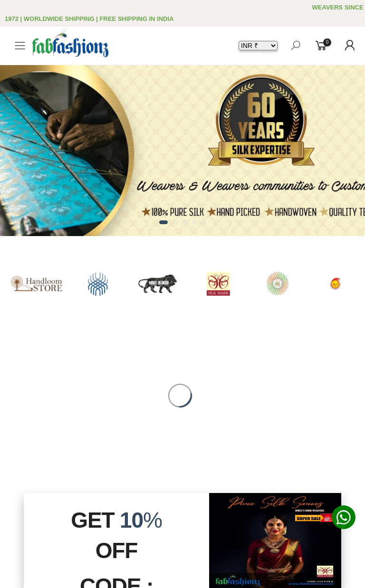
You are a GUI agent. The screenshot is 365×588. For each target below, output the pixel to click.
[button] (163, 222)
